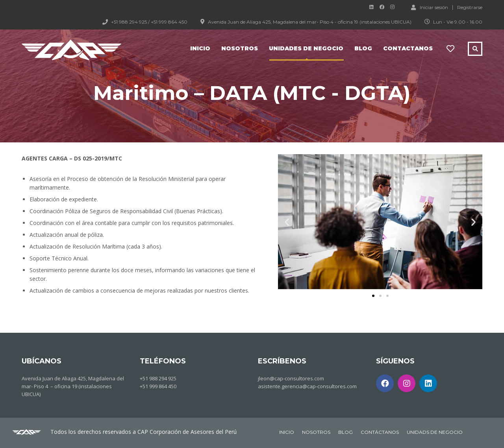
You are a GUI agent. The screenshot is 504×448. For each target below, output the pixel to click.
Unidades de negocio (306, 48)
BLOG (346, 432)
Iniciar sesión (430, 7)
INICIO (287, 432)
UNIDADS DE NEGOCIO (435, 432)
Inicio (200, 48)
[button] (373, 296)
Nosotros (240, 48)
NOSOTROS (316, 432)
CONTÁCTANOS (380, 432)
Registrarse (470, 7)
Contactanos (408, 48)
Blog (363, 48)
